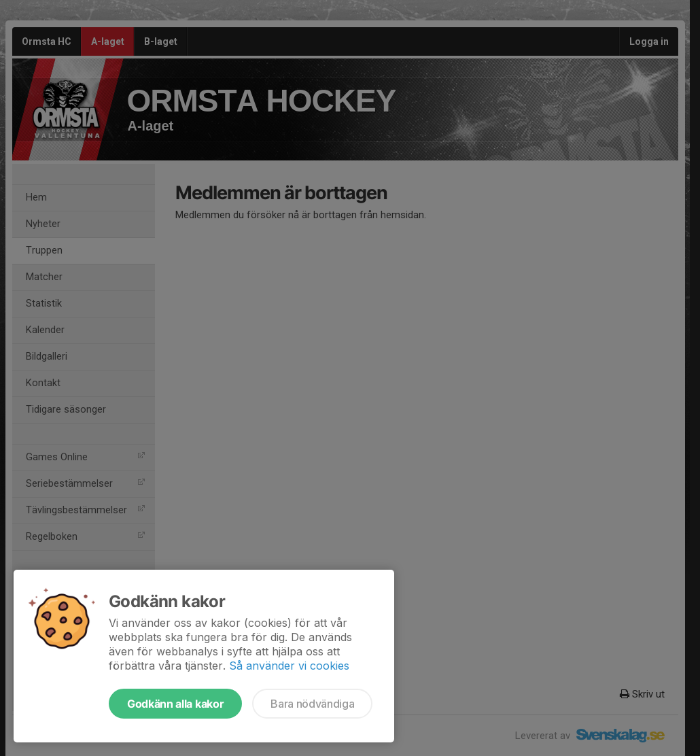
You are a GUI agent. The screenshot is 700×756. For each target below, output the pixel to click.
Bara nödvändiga (312, 704)
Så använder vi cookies (289, 666)
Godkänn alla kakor (175, 704)
